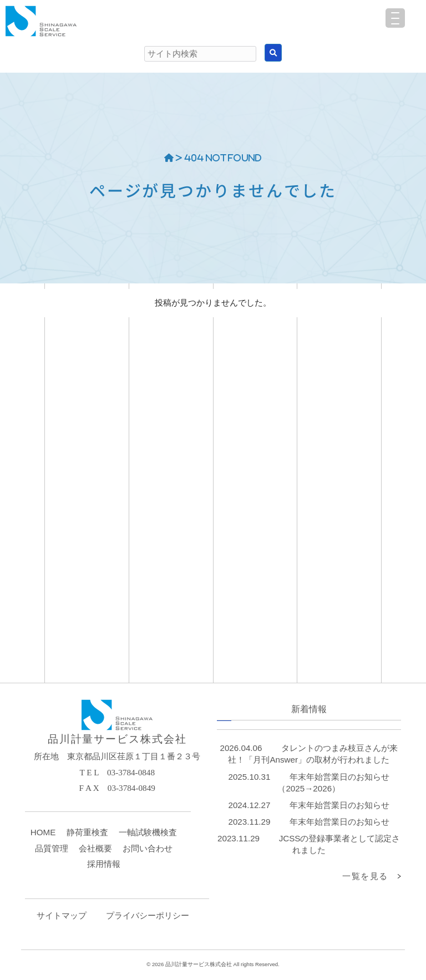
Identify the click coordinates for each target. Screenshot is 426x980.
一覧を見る (365, 876)
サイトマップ (62, 915)
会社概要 (95, 848)
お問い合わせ (148, 848)
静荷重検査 (87, 832)
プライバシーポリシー (148, 915)
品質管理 (52, 848)
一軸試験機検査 (148, 832)
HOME (43, 832)
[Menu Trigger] (395, 18)
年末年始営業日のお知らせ (339, 805)
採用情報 (104, 864)
